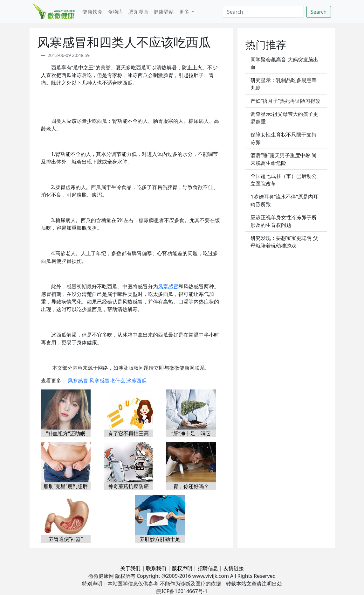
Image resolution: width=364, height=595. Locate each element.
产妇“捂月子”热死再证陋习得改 (285, 101)
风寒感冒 (168, 286)
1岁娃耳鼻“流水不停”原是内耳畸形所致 (284, 200)
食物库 (115, 12)
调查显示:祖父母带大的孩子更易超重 (284, 118)
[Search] (263, 12)
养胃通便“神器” (66, 539)
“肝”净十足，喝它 (191, 433)
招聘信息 (208, 568)
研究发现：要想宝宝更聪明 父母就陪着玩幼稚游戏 (284, 242)
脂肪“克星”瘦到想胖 (66, 486)
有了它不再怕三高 (128, 433)
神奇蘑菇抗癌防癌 (128, 486)
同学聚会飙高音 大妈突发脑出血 (284, 63)
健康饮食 (93, 12)
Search (319, 12)
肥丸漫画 (138, 12)
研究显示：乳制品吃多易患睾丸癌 (284, 84)
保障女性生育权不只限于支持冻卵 (284, 138)
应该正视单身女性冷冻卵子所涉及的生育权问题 (284, 221)
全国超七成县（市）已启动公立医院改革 (284, 180)
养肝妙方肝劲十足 (160, 539)
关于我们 (130, 568)
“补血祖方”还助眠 (66, 433)
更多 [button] (185, 12)
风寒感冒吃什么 (107, 381)
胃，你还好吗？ (191, 486)
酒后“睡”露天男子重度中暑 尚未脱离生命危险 (284, 159)
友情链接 (234, 568)
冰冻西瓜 (136, 381)
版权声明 (182, 568)
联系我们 (156, 568)
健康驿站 (164, 12)
